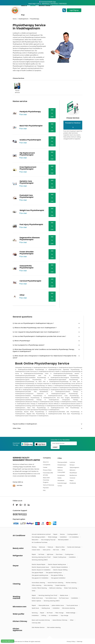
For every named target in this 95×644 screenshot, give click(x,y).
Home (15, 19)
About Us (24, 6)
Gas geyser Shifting (57, 575)
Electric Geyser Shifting (61, 570)
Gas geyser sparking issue (40, 575)
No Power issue (64, 598)
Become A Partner (45, 6)
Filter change (60, 613)
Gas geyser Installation (58, 578)
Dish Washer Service (38, 627)
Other (63, 550)
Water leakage (53, 537)
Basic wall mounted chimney (41, 620)
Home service (17, 88)
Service (62, 534)
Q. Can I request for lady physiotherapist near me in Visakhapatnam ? (36, 332)
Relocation (35, 540)
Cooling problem (73, 534)
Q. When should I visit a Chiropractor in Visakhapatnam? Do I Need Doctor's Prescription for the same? (45, 357)
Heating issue (46, 608)
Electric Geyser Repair (39, 564)
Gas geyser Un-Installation (40, 578)
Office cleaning (37, 585)
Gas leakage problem (39, 537)
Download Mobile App (47, 2)
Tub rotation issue (51, 598)
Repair (56, 534)
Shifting (44, 615)
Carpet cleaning (60, 585)
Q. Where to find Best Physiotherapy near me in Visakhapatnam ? (35, 328)
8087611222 (20, 514)
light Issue (50, 554)
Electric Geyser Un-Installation (41, 570)
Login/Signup (74, 10)
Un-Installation (74, 537)
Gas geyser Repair (38, 573)
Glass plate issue (44, 605)
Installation (63, 537)
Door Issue (59, 554)
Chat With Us (8, 641)
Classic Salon (36, 550)
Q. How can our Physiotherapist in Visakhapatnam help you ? (33, 323)
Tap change (64, 615)
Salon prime (47, 550)
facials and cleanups (74, 547)
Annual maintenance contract (42, 534)
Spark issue (36, 608)
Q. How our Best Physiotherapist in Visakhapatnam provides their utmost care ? (39, 336)
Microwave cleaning (69, 608)
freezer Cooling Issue (60, 557)
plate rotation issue (58, 605)
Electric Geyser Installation (60, 567)
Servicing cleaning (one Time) (41, 557)
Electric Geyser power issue (41, 567)
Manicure (42, 547)
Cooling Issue (69, 554)
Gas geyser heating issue (54, 573)
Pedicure (50, 547)
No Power (42, 554)
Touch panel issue (72, 605)
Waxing (34, 547)
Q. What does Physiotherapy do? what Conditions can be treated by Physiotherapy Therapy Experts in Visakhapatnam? (43, 350)
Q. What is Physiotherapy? (21, 341)
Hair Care (56, 550)
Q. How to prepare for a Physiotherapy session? (29, 345)
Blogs (23, 15)
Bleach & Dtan (60, 547)
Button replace (37, 601)
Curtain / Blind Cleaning (40, 588)
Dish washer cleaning (54, 627)
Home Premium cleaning (56, 583)
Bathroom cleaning (56, 588)
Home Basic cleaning (39, 583)
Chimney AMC (36, 623)
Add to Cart (52, 113)
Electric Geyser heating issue (57, 564)
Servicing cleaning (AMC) (40, 560)
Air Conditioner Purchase (40, 542)
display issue (64, 595)
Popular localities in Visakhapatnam (25, 424)
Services (33, 6)
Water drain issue (38, 598)
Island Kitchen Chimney (60, 620)
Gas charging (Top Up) (48, 540)
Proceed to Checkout (73, 125)
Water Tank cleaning (71, 588)
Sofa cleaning (48, 585)
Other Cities (17, 428)
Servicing (35, 613)
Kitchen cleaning (71, 583)
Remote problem (64, 540)
